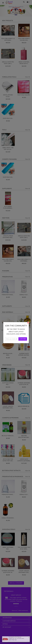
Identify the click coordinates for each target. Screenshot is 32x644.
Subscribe (23, 371)
